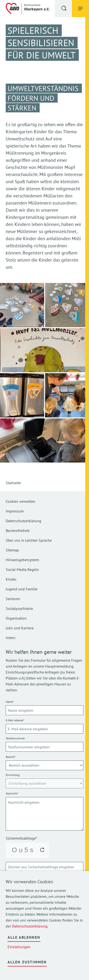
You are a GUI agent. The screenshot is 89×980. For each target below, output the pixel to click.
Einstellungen (19, 947)
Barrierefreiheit (18, 531)
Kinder (11, 579)
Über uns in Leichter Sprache (29, 540)
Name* (10, 702)
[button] (64, 9)
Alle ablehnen (24, 937)
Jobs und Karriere (20, 628)
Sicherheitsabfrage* (21, 838)
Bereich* (11, 757)
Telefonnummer (15, 738)
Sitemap (12, 550)
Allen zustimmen (27, 962)
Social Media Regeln (22, 569)
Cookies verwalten (21, 501)
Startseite (13, 483)
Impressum (15, 511)
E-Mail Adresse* (15, 720)
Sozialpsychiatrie (19, 608)
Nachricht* (12, 793)
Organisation (16, 618)
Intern (11, 638)
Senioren (13, 599)
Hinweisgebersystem (22, 560)
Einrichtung (13, 775)
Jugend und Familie (22, 589)
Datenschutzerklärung (30, 926)
